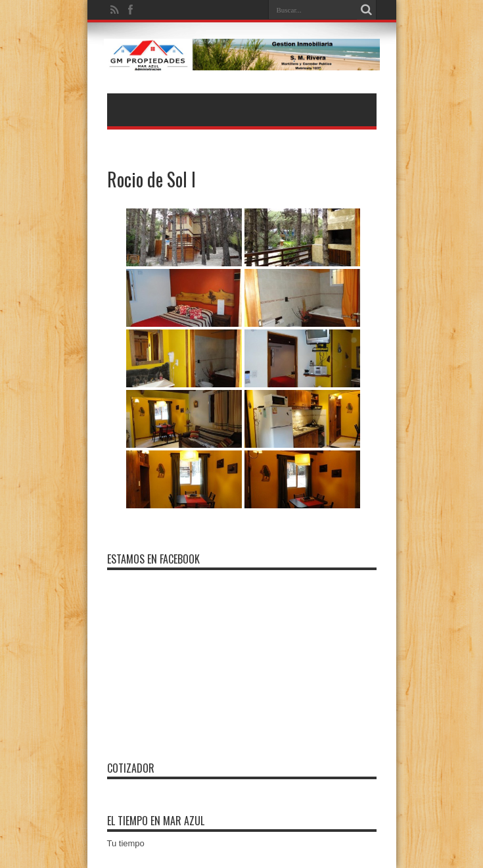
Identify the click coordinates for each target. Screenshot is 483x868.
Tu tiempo (126, 843)
